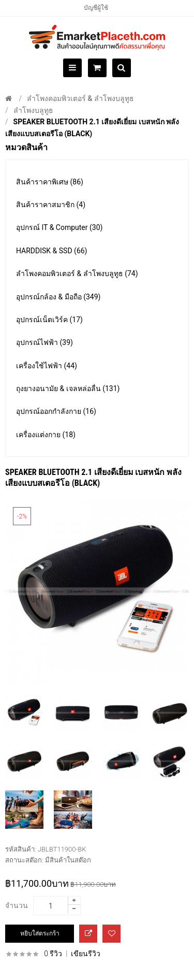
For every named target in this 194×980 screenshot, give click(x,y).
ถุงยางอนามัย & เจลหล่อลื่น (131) (68, 388)
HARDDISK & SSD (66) (52, 251)
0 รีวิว (53, 954)
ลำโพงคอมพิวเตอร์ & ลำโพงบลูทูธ (80, 98)
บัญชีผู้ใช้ (96, 8)
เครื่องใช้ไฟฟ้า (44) (47, 366)
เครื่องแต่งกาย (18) (46, 435)
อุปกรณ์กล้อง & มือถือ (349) (58, 297)
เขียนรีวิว (86, 954)
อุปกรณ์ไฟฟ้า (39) (44, 342)
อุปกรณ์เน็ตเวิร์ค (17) (49, 320)
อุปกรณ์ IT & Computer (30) (59, 227)
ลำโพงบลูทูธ (33, 110)
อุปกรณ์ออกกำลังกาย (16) (56, 411)
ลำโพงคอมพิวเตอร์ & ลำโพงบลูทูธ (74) (77, 273)
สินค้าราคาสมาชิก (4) (51, 205)
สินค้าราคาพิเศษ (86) (50, 182)
